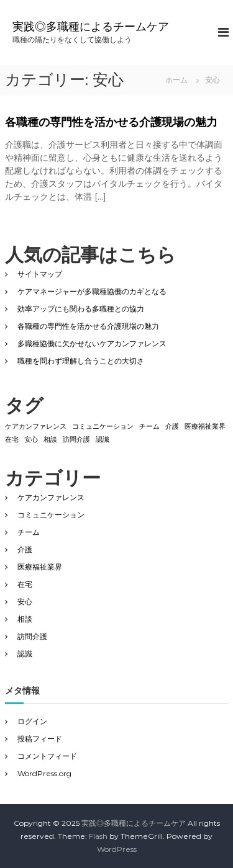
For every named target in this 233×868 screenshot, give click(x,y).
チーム (29, 532)
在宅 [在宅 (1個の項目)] (12, 440)
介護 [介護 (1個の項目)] (172, 427)
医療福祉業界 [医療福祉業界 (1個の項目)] (205, 427)
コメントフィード (47, 756)
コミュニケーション (51, 515)
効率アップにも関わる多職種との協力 (81, 309)
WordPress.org (44, 773)
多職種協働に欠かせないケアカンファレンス (92, 343)
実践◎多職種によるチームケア (91, 27)
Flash (98, 836)
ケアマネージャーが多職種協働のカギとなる (92, 291)
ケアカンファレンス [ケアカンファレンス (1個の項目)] (36, 427)
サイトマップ (40, 274)
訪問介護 (32, 636)
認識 (25, 654)
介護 (25, 549)
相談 (25, 619)
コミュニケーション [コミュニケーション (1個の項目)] (103, 427)
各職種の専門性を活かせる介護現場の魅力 (111, 122)
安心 (25, 602)
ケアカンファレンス (51, 497)
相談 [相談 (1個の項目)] (50, 440)
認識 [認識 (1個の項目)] (103, 440)
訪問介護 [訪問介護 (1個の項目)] (76, 440)
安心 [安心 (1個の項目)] (31, 440)
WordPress (117, 849)
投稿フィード (40, 739)
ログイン (32, 721)
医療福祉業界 (40, 567)
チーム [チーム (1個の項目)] (149, 427)
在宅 (25, 584)
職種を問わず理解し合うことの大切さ (81, 361)
